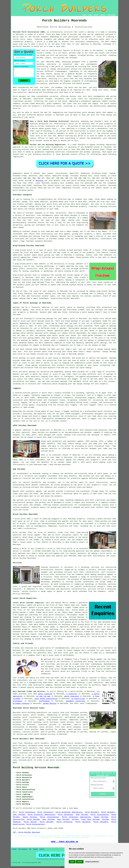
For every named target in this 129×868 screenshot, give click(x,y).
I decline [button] (80, 862)
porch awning (88, 312)
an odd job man (43, 696)
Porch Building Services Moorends (36, 768)
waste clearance (72, 696)
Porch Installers (45, 812)
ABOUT (96, 15)
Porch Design (30, 822)
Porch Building (83, 822)
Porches (75, 819)
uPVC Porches (19, 815)
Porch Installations (36, 824)
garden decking (50, 704)
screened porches (86, 55)
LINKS (90, 15)
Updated (35, 849)
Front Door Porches (90, 819)
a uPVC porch (85, 462)
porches (74, 34)
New (30, 849)
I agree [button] (72, 862)
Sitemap (14, 849)
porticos (95, 567)
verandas (73, 58)
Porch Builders (92, 812)
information (96, 154)
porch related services (45, 734)
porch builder (36, 141)
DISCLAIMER (112, 15)
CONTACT (103, 15)
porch (32, 117)
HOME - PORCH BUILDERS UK (64, 842)
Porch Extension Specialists (69, 812)
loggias (24, 402)
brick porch (60, 540)
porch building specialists (34, 713)
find (20, 743)
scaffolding (44, 701)
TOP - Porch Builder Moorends (26, 832)
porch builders (59, 753)
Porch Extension (65, 815)
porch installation (53, 717)
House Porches (30, 817)
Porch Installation (100, 815)
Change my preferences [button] (92, 862)
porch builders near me (60, 632)
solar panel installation (46, 699)
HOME (84, 15)
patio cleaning (45, 694)
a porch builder (76, 691)
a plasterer (72, 694)
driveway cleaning (21, 704)
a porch (65, 79)
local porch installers (54, 615)
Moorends (40, 181)
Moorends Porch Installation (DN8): (29, 32)
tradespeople (91, 704)
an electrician (78, 699)
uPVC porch (73, 430)
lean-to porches (48, 732)
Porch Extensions (27, 812)
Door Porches (49, 819)
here (15, 763)
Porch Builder (33, 819)
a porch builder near (75, 629)
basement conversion (76, 701)
